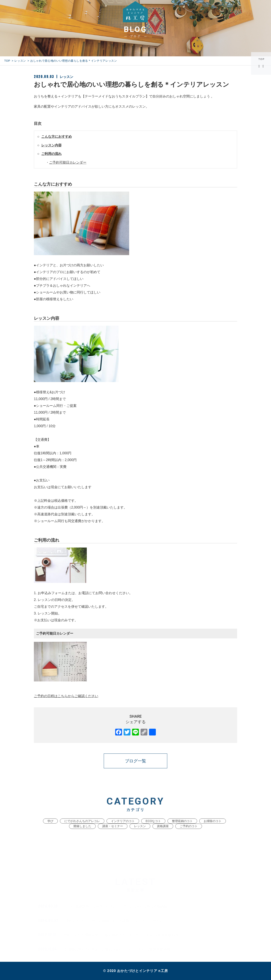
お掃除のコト (213, 829)
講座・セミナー (113, 834)
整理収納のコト (182, 829)
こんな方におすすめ (57, 137)
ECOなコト (153, 829)
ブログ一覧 (135, 761)
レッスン (20, 61)
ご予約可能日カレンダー (68, 162)
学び (50, 829)
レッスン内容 (51, 145)
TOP (262, 59)
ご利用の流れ (51, 154)
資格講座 (163, 834)
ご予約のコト (189, 834)
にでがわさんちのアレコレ (82, 829)
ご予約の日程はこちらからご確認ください (66, 696)
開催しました (82, 834)
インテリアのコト (123, 829)
